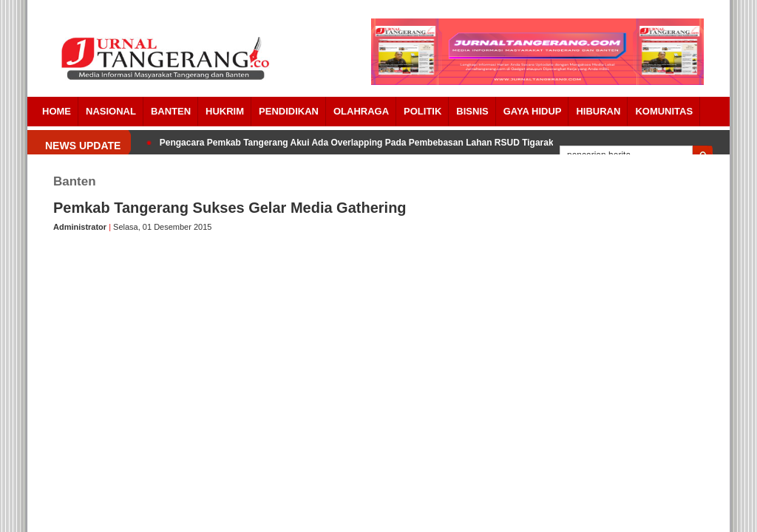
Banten (171, 111)
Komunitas (664, 111)
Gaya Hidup (533, 111)
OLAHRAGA (361, 111)
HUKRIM (225, 111)
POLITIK (422, 111)
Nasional (111, 111)
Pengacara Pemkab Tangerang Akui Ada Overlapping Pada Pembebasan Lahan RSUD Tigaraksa (361, 143)
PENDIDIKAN (289, 111)
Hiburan (598, 111)
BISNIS (472, 111)
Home (57, 111)
